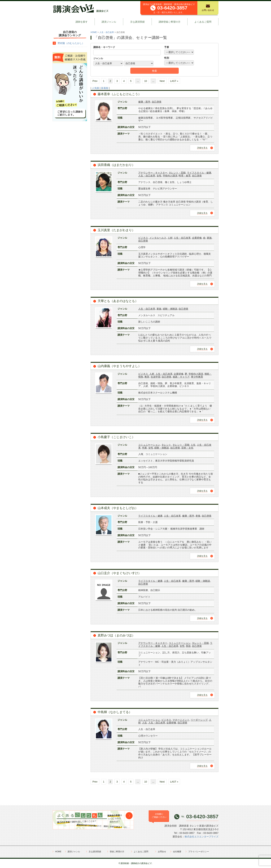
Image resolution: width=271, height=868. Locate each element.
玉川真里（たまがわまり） (116, 230)
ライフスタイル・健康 (199, 173)
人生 (193, 445)
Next (162, 81)
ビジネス (143, 238)
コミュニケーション (149, 445)
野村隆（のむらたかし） (71, 43)
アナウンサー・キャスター (153, 173)
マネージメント (181, 720)
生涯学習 (156, 377)
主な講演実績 (137, 22)
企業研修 (197, 238)
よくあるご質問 (203, 22)
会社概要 (177, 852)
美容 (188, 646)
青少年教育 (197, 377)
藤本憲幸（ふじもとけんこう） (119, 94)
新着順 (105, 88)
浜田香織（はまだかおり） (116, 165)
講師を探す (82, 22)
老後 (198, 516)
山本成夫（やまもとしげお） (118, 508)
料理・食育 (185, 176)
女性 (159, 176)
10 (146, 81)
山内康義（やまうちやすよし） (119, 366)
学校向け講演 (170, 176)
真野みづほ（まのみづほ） (116, 635)
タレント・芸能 (177, 173)
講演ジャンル (109, 22)
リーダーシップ (199, 720)
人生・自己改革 (107, 32)
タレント (166, 445)
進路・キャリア (181, 377)
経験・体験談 (170, 309)
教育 (147, 377)
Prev (95, 81)
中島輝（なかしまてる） (115, 712)
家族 (209, 238)
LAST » (174, 81)
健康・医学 (144, 102)
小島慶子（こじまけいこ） (116, 437)
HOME (94, 32)
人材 (170, 238)
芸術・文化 (187, 448)
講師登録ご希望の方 (170, 22)
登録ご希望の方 (117, 852)
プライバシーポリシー (199, 852)
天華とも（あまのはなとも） (118, 301)
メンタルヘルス (158, 238)
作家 (144, 448)
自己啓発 (157, 102)
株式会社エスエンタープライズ (202, 837)
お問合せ (162, 852)
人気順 (96, 88)
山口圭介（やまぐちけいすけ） (119, 573)
